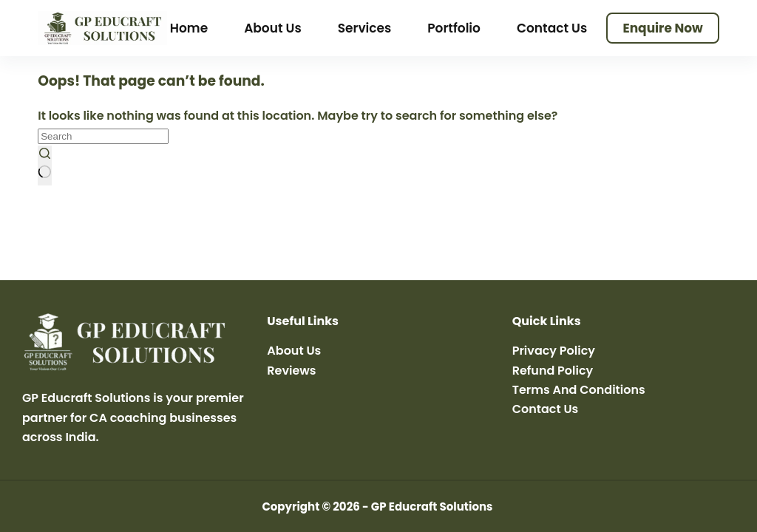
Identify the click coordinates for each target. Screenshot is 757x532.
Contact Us (552, 28)
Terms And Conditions (579, 390)
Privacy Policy (554, 351)
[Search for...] (103, 136)
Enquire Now (662, 28)
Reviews (291, 371)
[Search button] (45, 166)
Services (365, 28)
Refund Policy (553, 371)
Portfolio (454, 28)
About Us (273, 28)
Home (189, 28)
